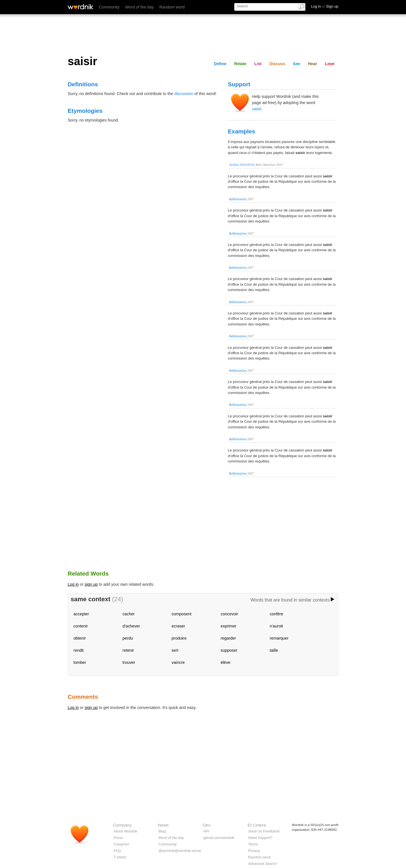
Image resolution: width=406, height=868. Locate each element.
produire (179, 638)
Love (330, 64)
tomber (80, 662)
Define (220, 64)
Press (118, 838)
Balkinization (238, 199)
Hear (312, 64)
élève (226, 662)
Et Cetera (257, 825)
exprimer (229, 626)
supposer (229, 650)
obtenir (80, 638)
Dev (207, 825)
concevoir (230, 614)
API (206, 831)
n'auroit (276, 626)
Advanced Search (262, 864)
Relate (240, 64)
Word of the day (139, 7)
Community (109, 7)
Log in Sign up (325, 6)
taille (274, 650)
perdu (128, 638)
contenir (81, 626)
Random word (172, 7)
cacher (129, 614)
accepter (81, 614)
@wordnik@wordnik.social (180, 851)
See (297, 64)
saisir (257, 109)
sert (175, 650)
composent (182, 614)
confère (277, 614)
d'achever (131, 626)
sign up (91, 584)
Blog (162, 831)
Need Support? (260, 838)
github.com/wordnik (219, 838)
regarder (228, 638)
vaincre (178, 662)
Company (122, 825)
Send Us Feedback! (264, 831)
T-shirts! (120, 857)
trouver (129, 662)
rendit (79, 650)
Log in (73, 584)
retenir (128, 650)
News (163, 825)
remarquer (279, 638)
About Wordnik (125, 831)
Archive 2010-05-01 (242, 165)
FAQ (117, 851)
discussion (184, 94)
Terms (253, 844)
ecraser (178, 626)
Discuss (277, 64)
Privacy (254, 851)
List (258, 64)
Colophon (121, 844)
